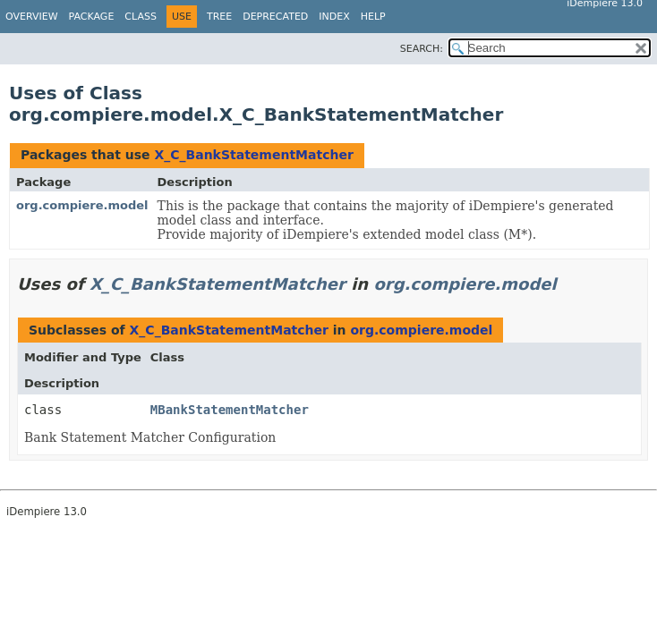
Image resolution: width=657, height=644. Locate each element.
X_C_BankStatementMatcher (253, 155)
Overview (32, 17)
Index (334, 17)
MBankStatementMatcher (230, 410)
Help (373, 17)
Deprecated (275, 17)
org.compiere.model (82, 205)
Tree (219, 17)
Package (92, 17)
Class (141, 17)
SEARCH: (422, 49)
